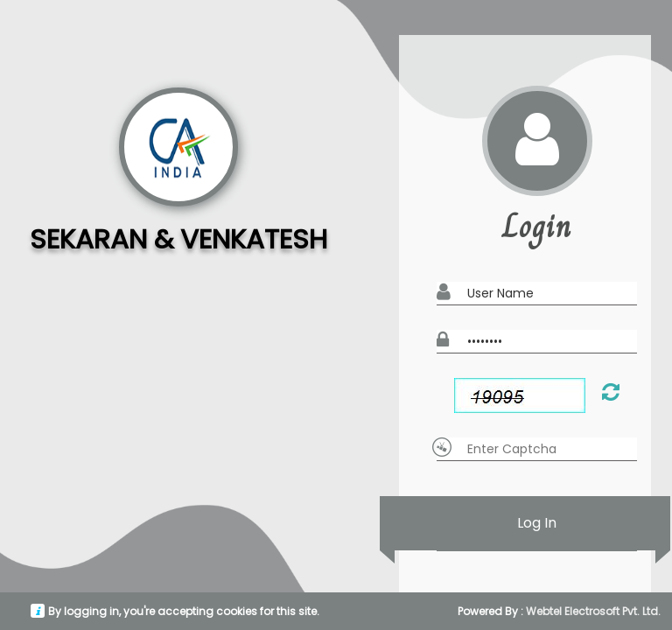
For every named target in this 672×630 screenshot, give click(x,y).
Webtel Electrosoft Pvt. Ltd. (593, 611)
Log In (537, 523)
